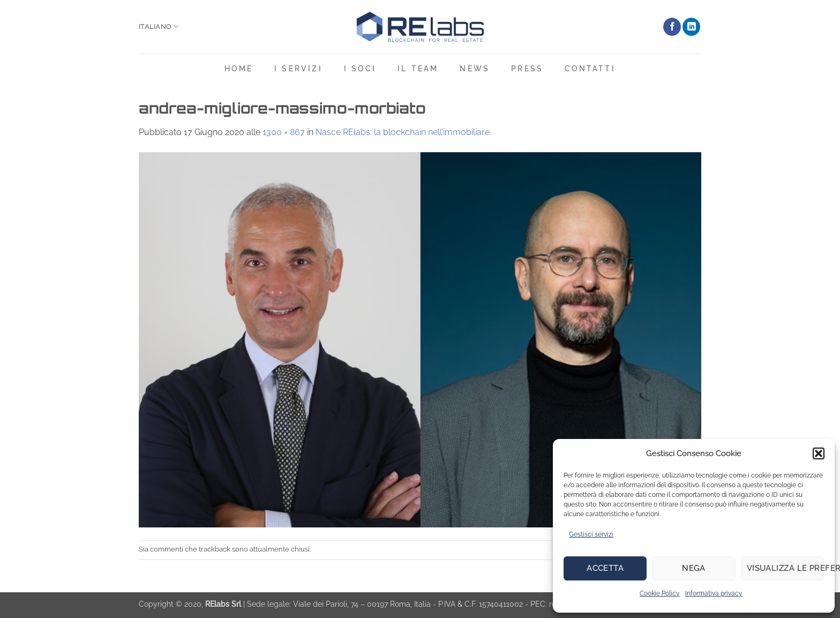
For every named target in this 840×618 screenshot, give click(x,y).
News (475, 68)
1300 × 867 (284, 132)
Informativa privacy (714, 593)
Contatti (590, 68)
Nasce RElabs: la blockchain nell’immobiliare (403, 132)
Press (527, 68)
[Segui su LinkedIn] (691, 27)
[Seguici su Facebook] (672, 27)
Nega (694, 568)
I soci (360, 68)
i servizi (298, 68)
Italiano (159, 27)
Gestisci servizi (591, 534)
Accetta (605, 568)
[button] (819, 453)
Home (239, 68)
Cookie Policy (660, 593)
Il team (418, 68)
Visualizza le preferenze (785, 568)
